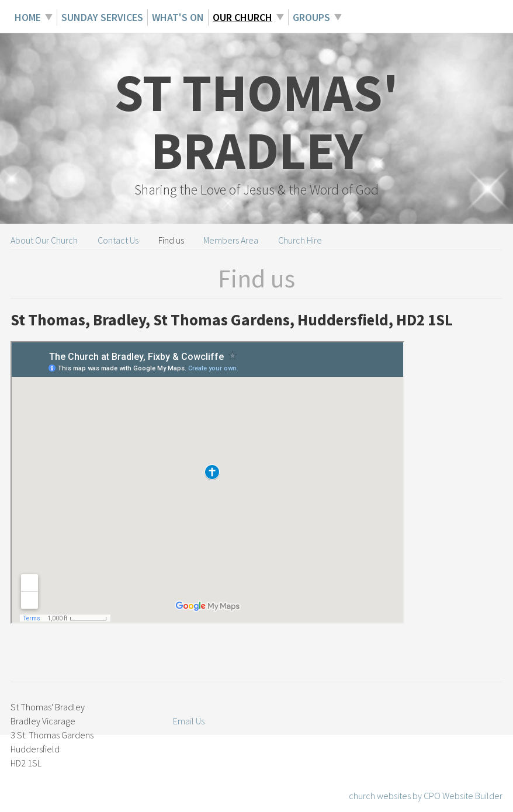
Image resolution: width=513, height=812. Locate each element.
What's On (178, 17)
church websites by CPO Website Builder (426, 796)
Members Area (231, 240)
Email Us (189, 721)
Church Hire (300, 240)
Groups (311, 17)
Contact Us (118, 240)
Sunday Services (102, 17)
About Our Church (44, 240)
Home (28, 17)
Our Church (242, 17)
